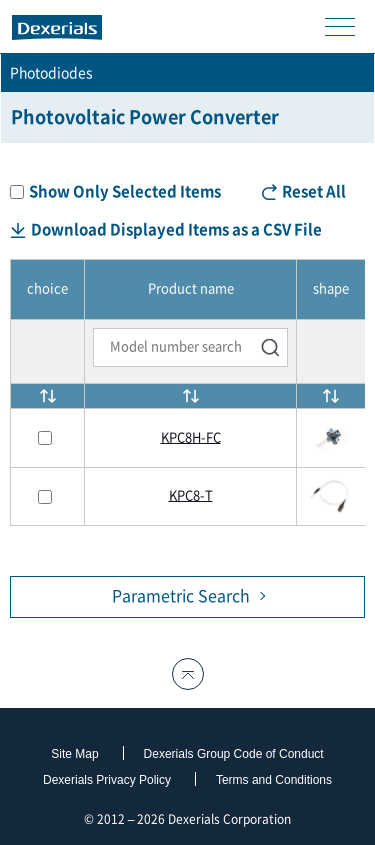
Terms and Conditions (274, 780)
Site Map (74, 754)
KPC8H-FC (191, 437)
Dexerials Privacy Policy (107, 780)
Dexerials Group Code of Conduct (234, 754)
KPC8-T (191, 495)
